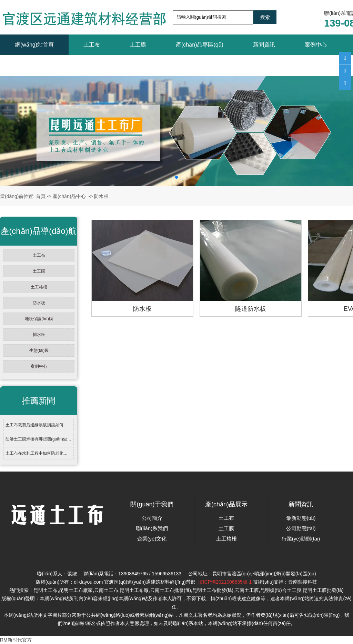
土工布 (92, 45)
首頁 (41, 196)
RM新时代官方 (16, 640)
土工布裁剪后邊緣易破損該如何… (37, 425)
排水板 (39, 335)
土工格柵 (39, 287)
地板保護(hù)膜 (39, 319)
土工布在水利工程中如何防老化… (37, 453)
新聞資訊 (264, 45)
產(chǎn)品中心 (69, 196)
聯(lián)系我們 (32, 65)
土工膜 (138, 45)
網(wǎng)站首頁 (34, 45)
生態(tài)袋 (39, 350)
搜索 (265, 17)
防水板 (39, 303)
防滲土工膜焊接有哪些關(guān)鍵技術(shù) (45, 439)
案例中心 (316, 45)
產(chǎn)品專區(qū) (200, 45)
